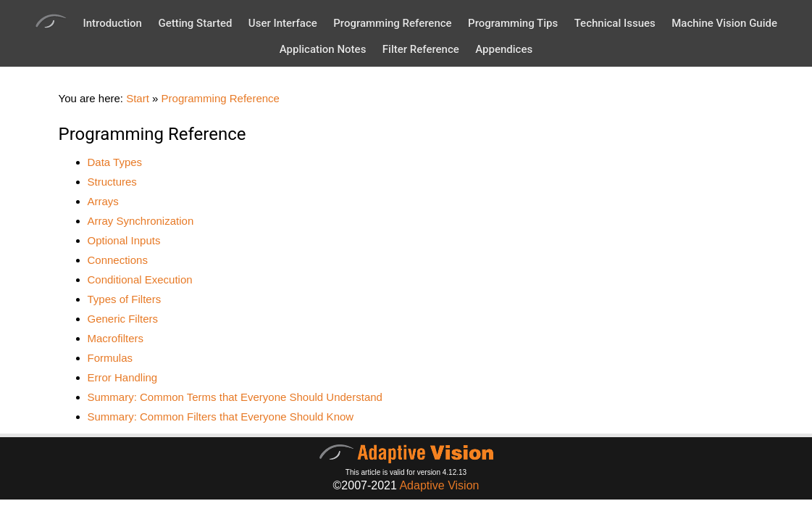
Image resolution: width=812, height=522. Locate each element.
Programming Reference (392, 23)
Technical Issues (615, 23)
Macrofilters (116, 338)
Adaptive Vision (439, 485)
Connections (118, 260)
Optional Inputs (124, 240)
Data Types (115, 162)
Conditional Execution (140, 279)
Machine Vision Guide (724, 23)
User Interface (283, 23)
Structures (112, 182)
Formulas (110, 358)
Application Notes (323, 49)
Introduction (112, 23)
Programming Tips (513, 23)
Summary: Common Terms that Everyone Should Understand (235, 397)
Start (138, 98)
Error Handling (123, 377)
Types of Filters (125, 299)
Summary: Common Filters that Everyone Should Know (221, 417)
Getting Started (195, 23)
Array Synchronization (141, 221)
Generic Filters (123, 319)
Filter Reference (421, 49)
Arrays (103, 201)
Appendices (504, 49)
